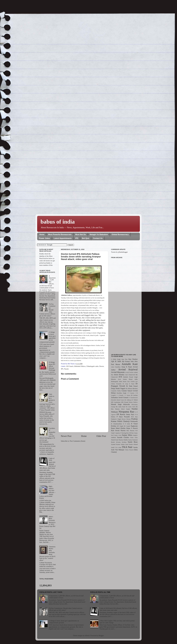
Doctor (102, 366)
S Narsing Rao (125, 433)
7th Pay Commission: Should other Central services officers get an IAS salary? (66, 609)
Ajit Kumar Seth (128, 361)
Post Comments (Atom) (77, 441)
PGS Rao (134, 417)
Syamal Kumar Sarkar (118, 444)
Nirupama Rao (126, 412)
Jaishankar (115, 397)
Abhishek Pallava (80, 366)
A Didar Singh (116, 359)
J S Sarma (127, 395)
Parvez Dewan (126, 419)
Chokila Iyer (134, 382)
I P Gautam (131, 393)
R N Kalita (127, 424)
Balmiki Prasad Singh (130, 377)
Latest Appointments (63, 238)
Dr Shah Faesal (132, 386)
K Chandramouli (133, 398)
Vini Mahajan (120, 450)
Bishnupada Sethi (116, 381)
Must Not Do (81, 234)
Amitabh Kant (130, 364)
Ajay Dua (124, 359)
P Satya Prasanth (123, 417)
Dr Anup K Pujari (128, 384)
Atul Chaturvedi (130, 375)
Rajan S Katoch (132, 428)
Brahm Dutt (126, 382)
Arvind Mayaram (118, 372)
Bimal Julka (133, 379)
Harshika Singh (121, 393)
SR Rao (131, 433)
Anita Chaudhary (116, 367)
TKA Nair (127, 447)
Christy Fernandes (116, 384)
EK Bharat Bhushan (132, 388)
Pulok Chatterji (123, 421)
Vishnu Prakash (129, 450)
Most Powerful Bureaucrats (60, 234)
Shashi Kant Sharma (117, 440)
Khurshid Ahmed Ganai (117, 400)
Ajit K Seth (116, 361)
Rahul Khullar (121, 428)
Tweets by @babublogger (119, 252)
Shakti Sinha (134, 438)
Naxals (66, 369)
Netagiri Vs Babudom (99, 234)
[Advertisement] (124, 305)
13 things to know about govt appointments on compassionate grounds (64, 622)
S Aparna (117, 433)
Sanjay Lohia (118, 435)
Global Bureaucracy (120, 234)
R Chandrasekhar (116, 424)
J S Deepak (120, 395)
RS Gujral (127, 426)
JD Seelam (134, 395)
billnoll (87, 636)
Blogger (101, 636)
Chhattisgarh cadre (92, 366)
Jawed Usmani (123, 397)
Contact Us (98, 238)
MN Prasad (125, 402)
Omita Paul (130, 414)
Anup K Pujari (127, 367)
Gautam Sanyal (127, 391)
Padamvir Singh (116, 419)
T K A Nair (118, 447)
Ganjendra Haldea (116, 391)
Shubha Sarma (128, 440)
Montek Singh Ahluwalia (120, 404)
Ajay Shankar (133, 359)
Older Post (101, 436)
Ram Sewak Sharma (118, 431)
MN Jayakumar (116, 402)
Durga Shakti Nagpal (118, 388)
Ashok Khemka (119, 375)
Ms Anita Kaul (120, 407)
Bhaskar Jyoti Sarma (119, 379)
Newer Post (66, 436)
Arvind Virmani (129, 372)
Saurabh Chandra (123, 437)
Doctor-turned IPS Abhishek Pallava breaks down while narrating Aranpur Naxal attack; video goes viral (81, 257)
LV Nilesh (135, 400)
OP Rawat (121, 414)
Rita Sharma (130, 431)
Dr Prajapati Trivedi (124, 385)
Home (42, 234)
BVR (120, 377)
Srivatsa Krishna (121, 442)
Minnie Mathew (133, 402)
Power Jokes (44, 238)
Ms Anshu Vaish (130, 407)
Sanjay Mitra (127, 435)
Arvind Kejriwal (128, 369)
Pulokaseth (134, 421)
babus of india (58, 222)
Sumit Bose (133, 442)
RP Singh (120, 426)
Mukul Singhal (126, 409)
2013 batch (70, 366)
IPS (77, 238)
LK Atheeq (128, 400)
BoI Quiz (86, 238)
